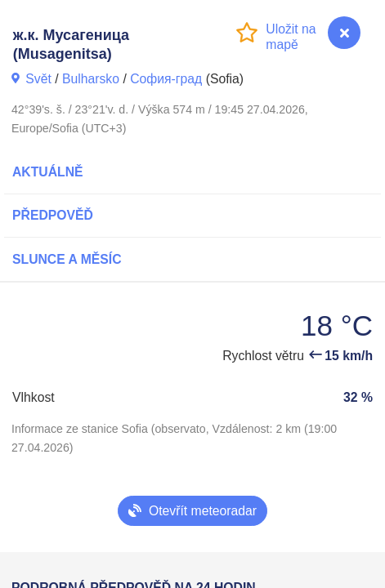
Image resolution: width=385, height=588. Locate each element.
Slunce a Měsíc (67, 259)
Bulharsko (91, 79)
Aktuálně (48, 172)
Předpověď (53, 215)
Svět (38, 79)
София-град (166, 79)
